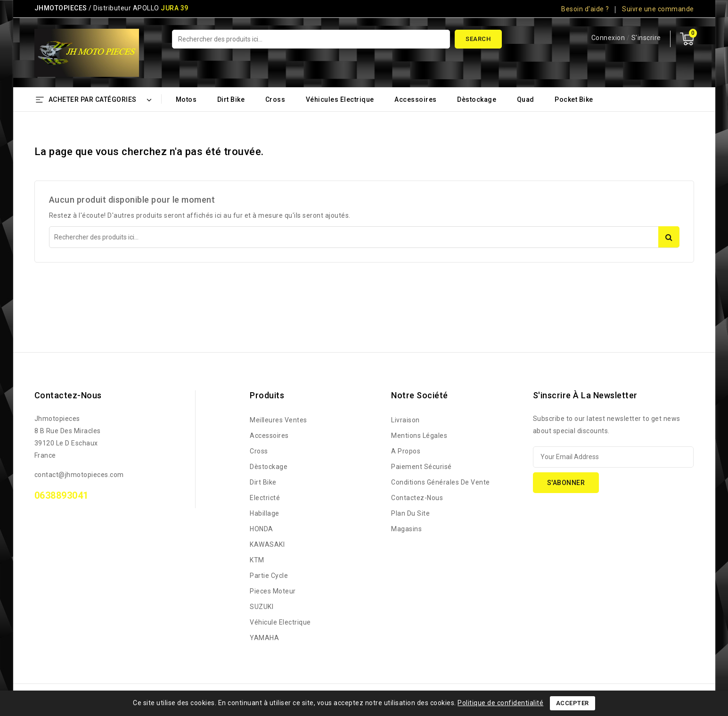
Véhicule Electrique (280, 622)
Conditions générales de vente (441, 482)
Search (478, 39)
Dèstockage (477, 99)
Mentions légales (419, 436)
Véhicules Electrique (340, 99)
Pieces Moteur (273, 591)
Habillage (265, 513)
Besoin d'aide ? (585, 9)
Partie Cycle (269, 576)
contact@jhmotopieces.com (79, 475)
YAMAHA (264, 638)
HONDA (262, 529)
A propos (406, 451)
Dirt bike (231, 99)
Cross (275, 99)
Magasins (406, 529)
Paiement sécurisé (421, 467)
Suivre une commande (658, 9)
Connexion (609, 38)
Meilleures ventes (278, 420)
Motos (186, 99)
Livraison (405, 420)
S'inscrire (646, 38)
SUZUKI (262, 607)
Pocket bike (574, 99)
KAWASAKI (267, 544)
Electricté (265, 498)
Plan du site (410, 513)
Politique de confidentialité (500, 703)
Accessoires (416, 99)
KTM (257, 560)
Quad (526, 99)
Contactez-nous (68, 395)
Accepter (573, 703)
